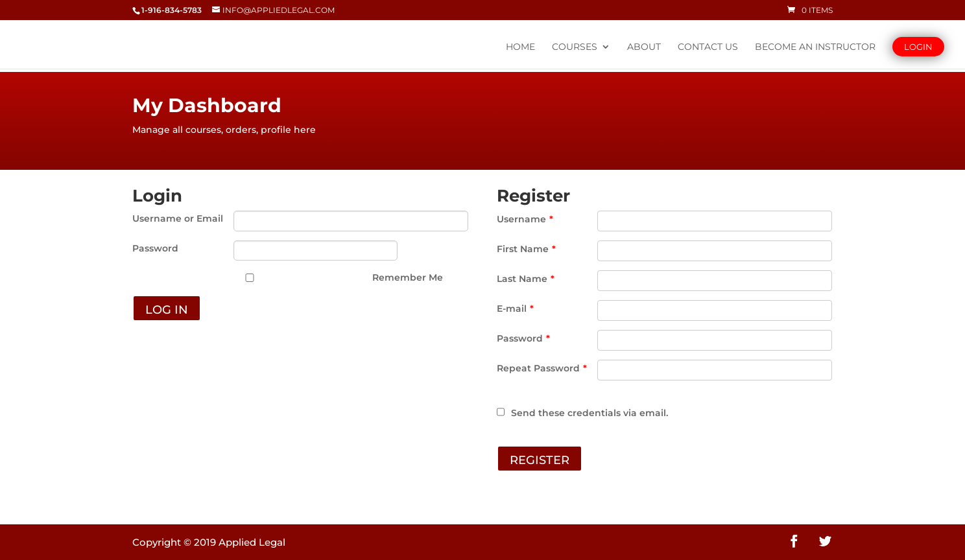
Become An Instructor (815, 47)
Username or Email (178, 218)
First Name (526, 249)
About (644, 47)
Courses (575, 47)
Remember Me (408, 277)
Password (155, 248)
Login (918, 47)
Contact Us (708, 47)
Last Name (526, 279)
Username (525, 219)
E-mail (515, 309)
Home (520, 47)
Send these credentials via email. (582, 413)
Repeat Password (542, 368)
